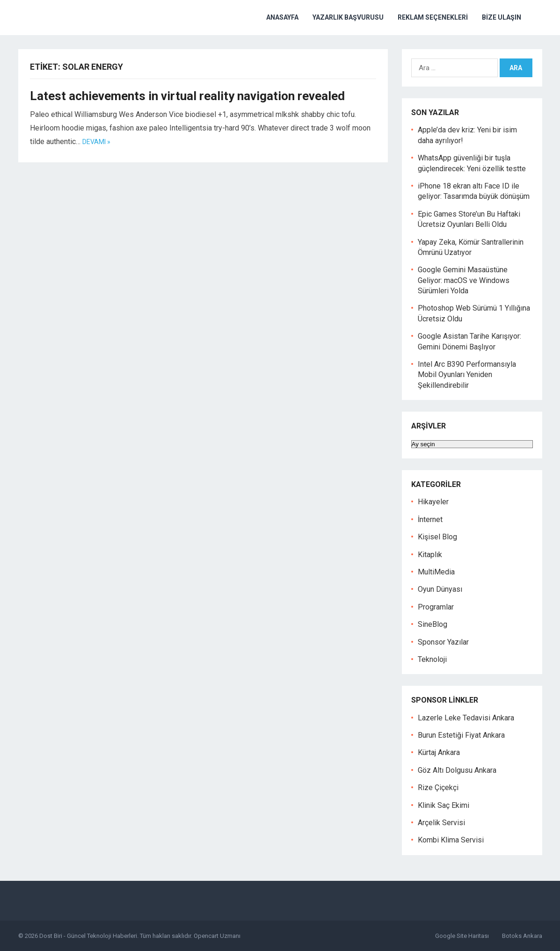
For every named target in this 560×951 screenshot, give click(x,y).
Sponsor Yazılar (443, 642)
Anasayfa (282, 17)
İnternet (430, 519)
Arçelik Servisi (441, 823)
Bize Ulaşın (502, 17)
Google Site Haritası (462, 936)
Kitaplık (430, 555)
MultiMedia (436, 572)
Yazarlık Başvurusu (348, 17)
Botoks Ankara (522, 936)
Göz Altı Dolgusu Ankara (457, 770)
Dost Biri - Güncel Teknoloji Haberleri (88, 936)
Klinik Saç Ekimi (444, 805)
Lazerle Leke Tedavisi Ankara (466, 718)
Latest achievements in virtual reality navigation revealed (187, 96)
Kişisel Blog (437, 537)
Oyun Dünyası (440, 589)
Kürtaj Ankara (439, 752)
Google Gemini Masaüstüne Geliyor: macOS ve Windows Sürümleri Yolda (464, 280)
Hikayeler (433, 502)
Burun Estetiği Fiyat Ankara (461, 735)
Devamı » (96, 142)
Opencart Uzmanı (217, 936)
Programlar (436, 607)
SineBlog (433, 624)
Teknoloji (432, 659)
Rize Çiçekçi (438, 788)
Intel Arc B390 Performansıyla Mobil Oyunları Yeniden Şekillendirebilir (467, 375)
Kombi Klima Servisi (451, 840)
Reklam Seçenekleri (433, 17)
